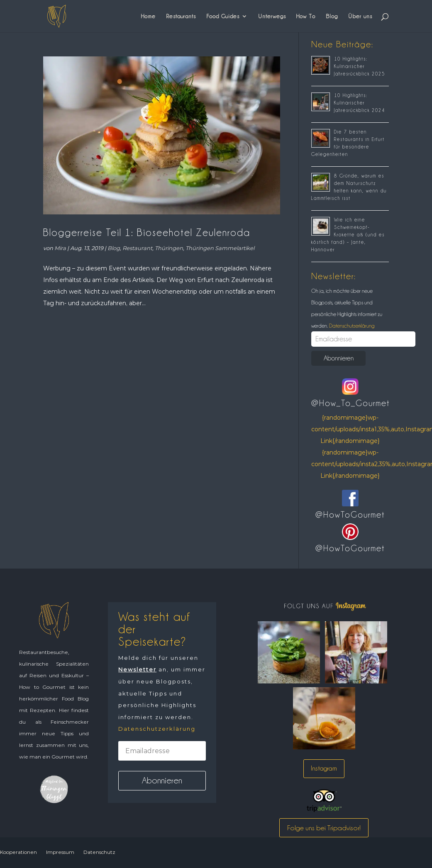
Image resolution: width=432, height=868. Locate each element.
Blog (332, 16)
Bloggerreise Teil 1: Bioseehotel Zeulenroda (147, 232)
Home (148, 16)
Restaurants (181, 16)
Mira (60, 248)
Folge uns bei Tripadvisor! (324, 828)
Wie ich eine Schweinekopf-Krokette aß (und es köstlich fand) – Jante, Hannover (348, 235)
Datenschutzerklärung (351, 326)
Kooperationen (18, 852)
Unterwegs (272, 16)
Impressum (60, 852)
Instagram (324, 768)
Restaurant (137, 248)
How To (306, 16)
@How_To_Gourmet (350, 403)
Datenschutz (99, 852)
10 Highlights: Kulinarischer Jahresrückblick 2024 (360, 103)
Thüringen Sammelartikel (220, 248)
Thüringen (169, 248)
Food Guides (223, 16)
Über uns (360, 16)
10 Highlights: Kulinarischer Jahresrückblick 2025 (360, 66)
